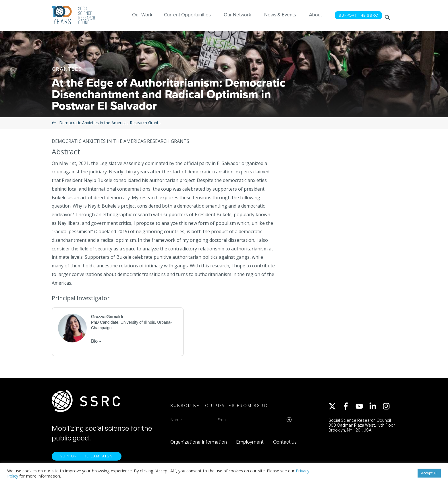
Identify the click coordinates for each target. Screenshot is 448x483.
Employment (250, 444)
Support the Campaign (87, 460)
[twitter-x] (335, 408)
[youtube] (362, 408)
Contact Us (285, 444)
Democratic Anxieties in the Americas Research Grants (110, 123)
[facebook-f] (348, 408)
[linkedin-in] (375, 408)
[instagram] (387, 408)
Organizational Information (199, 444)
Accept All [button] (429, 473)
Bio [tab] (94, 341)
